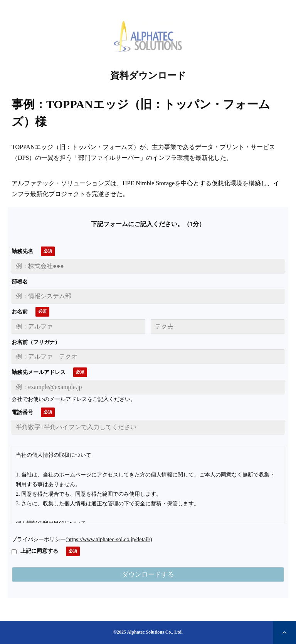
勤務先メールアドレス (39, 372)
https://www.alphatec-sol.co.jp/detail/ (109, 539)
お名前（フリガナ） (36, 342)
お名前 (20, 312)
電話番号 (22, 412)
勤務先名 (22, 251)
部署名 (20, 282)
